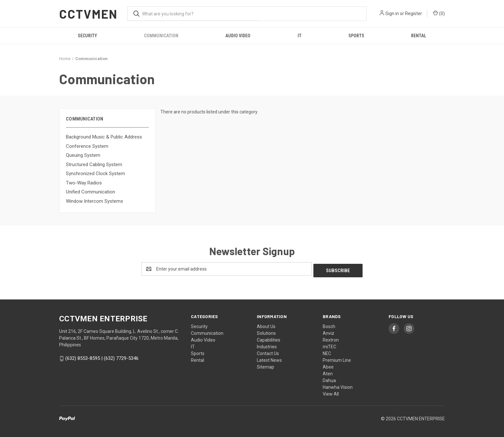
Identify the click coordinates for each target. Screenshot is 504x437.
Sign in (392, 13)
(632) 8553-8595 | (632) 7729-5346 (102, 357)
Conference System (87, 146)
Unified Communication (90, 192)
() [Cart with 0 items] (439, 13)
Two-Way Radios (84, 183)
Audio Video (238, 36)
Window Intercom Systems (94, 201)
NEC (327, 352)
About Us (266, 325)
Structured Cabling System (94, 165)
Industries (267, 345)
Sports (356, 36)
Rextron (331, 338)
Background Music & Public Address (104, 137)
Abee (328, 365)
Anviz (328, 332)
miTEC (329, 345)
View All (331, 392)
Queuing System (83, 155)
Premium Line (337, 359)
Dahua (329, 379)
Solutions (266, 332)
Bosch (329, 325)
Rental (419, 36)
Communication (161, 36)
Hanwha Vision (338, 386)
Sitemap (265, 365)
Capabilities (269, 338)
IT (300, 36)
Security (87, 36)
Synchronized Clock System (95, 174)
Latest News (269, 359)
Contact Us (268, 352)
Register (414, 13)
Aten (328, 372)
